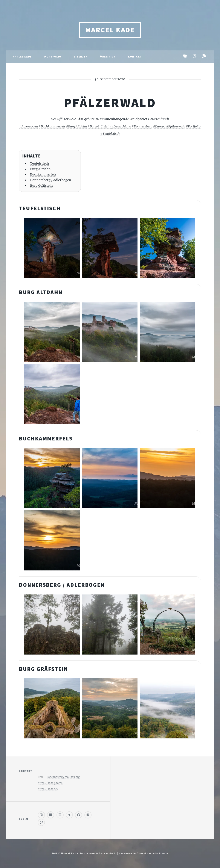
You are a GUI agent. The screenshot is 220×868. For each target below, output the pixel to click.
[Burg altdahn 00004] (167, 332)
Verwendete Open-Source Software (144, 853)
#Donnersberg (142, 126)
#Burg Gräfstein (99, 126)
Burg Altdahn (40, 169)
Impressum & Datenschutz (98, 853)
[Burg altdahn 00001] (52, 394)
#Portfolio (193, 126)
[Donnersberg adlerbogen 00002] (110, 625)
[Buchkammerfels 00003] (52, 540)
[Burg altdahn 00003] (110, 332)
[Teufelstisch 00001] (167, 248)
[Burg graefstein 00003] (52, 708)
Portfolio (53, 57)
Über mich (108, 57)
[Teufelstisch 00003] (52, 248)
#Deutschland (121, 126)
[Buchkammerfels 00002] (110, 478)
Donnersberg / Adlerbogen (51, 180)
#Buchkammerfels (52, 126)
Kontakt (135, 57)
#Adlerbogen (29, 126)
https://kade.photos (50, 783)
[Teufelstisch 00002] (110, 248)
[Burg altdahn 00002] (52, 332)
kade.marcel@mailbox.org (63, 777)
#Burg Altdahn (76, 126)
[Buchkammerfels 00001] (167, 478)
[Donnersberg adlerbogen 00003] (52, 625)
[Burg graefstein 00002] (167, 708)
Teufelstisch (40, 163)
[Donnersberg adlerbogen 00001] (167, 625)
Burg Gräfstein (41, 186)
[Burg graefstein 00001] (110, 708)
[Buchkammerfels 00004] (52, 478)
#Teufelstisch (110, 134)
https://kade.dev (48, 789)
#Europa (159, 126)
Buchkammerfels (43, 174)
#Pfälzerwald (176, 126)
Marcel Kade (110, 30)
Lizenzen (81, 57)
